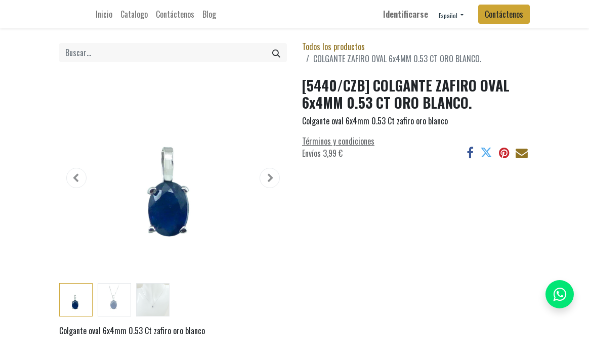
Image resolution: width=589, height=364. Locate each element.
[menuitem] (104, 14)
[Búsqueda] (276, 53)
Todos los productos (333, 47)
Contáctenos (504, 14)
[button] (76, 178)
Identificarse (406, 14)
